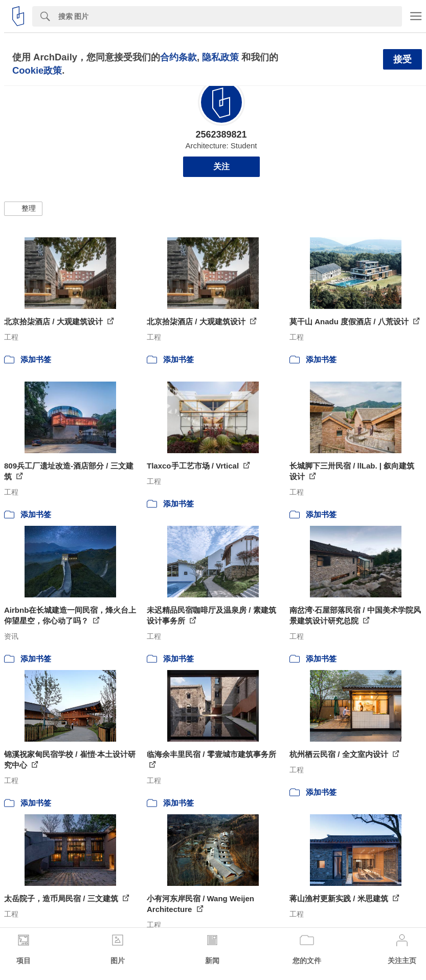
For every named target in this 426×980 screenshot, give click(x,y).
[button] (23, 209)
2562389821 (221, 135)
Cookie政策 (37, 70)
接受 (402, 59)
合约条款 (178, 57)
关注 (221, 166)
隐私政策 (220, 57)
